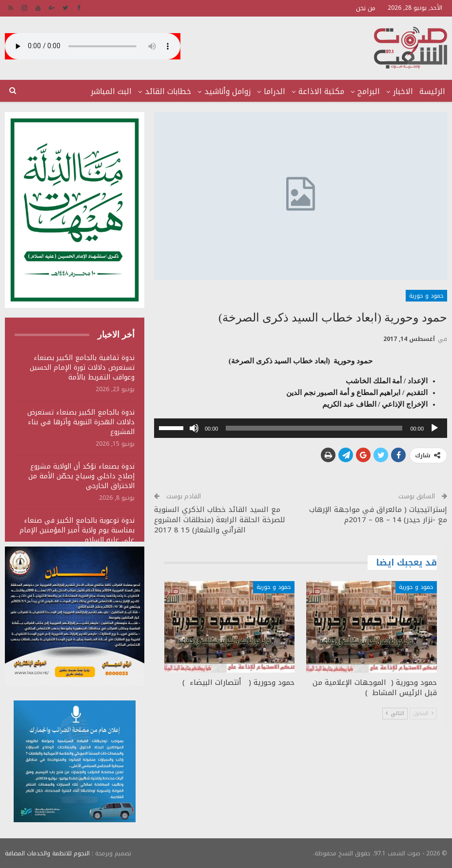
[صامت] (194, 428)
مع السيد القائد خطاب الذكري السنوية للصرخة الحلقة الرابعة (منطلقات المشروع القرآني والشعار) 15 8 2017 (220, 520)
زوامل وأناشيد (227, 91)
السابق (423, 713)
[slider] (314, 428)
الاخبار (403, 91)
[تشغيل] (434, 428)
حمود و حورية (426, 296)
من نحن (366, 8)
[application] (301, 428)
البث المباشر (111, 91)
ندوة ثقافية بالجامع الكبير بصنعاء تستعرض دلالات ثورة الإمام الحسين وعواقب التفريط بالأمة (82, 368)
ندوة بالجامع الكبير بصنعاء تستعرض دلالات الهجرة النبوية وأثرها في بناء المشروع (81, 422)
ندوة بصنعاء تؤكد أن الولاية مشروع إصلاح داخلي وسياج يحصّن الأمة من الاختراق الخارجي (81, 476)
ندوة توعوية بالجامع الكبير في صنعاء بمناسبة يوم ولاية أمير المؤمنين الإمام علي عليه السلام (77, 530)
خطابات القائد (168, 91)
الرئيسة (432, 91)
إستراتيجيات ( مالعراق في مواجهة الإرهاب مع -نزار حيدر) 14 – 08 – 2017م (378, 515)
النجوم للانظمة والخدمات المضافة (47, 853)
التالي (395, 713)
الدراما (275, 91)
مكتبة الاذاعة (321, 91)
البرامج (369, 91)
